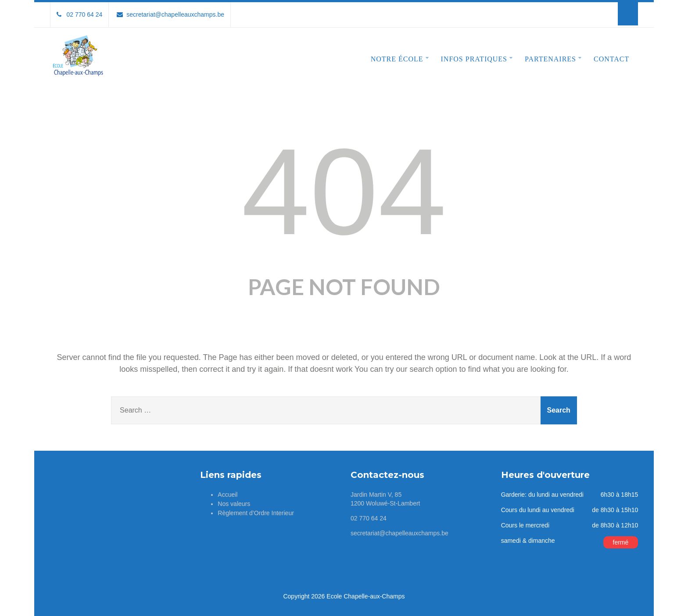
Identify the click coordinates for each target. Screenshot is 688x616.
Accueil (228, 495)
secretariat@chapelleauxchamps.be (170, 14)
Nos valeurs (234, 504)
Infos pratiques (477, 58)
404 (344, 192)
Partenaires (553, 58)
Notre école (400, 58)
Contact (611, 59)
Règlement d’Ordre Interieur (256, 513)
